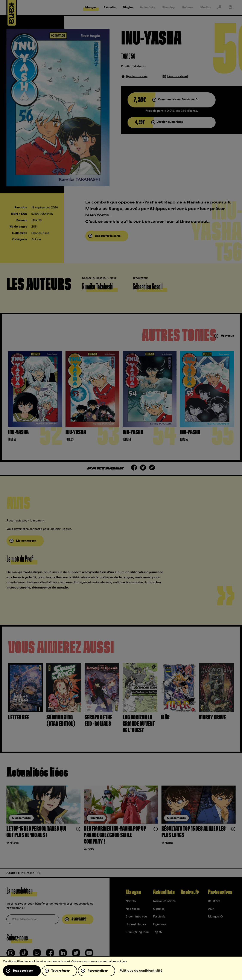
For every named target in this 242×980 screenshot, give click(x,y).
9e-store (214, 901)
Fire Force (133, 909)
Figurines (160, 924)
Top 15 (158, 932)
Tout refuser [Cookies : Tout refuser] (60, 971)
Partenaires (220, 892)
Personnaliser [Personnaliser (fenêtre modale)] (98, 971)
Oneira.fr (190, 892)
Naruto (131, 901)
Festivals (159, 917)
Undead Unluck (136, 924)
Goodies (159, 909)
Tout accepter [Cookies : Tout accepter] (23, 971)
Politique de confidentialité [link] (141, 971)
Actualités (164, 892)
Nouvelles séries (164, 901)
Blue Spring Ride (137, 932)
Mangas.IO (215, 917)
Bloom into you (136, 917)
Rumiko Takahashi (133, 66)
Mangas (133, 892)
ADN (211, 909)
